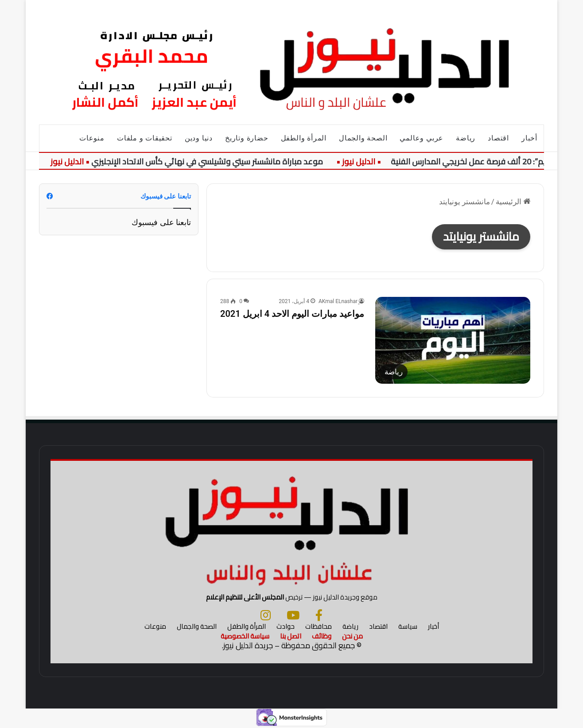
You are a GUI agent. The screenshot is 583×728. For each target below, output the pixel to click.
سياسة (408, 626)
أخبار (529, 138)
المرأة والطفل (304, 138)
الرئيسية (513, 202)
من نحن (352, 636)
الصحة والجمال (363, 138)
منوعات (92, 138)
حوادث (286, 626)
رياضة (466, 138)
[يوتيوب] (293, 615)
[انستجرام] (266, 615)
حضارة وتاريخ (247, 138)
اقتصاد (498, 138)
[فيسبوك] (319, 615)
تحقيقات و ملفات (145, 138)
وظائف (322, 636)
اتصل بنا (291, 636)
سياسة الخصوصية (245, 636)
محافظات (319, 626)
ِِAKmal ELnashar (338, 301)
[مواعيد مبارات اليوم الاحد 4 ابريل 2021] (453, 340)
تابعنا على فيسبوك (161, 222)
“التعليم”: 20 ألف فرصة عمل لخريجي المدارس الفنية (477, 162)
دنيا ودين (199, 138)
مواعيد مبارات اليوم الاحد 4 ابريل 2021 (292, 314)
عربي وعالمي (422, 138)
